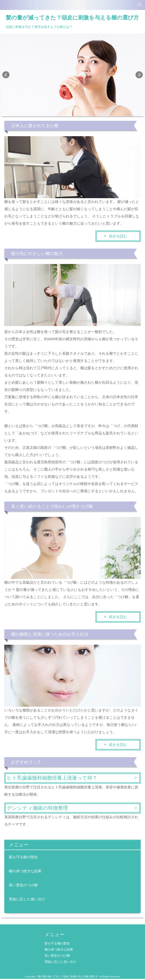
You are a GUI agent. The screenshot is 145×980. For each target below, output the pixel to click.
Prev (6, 75)
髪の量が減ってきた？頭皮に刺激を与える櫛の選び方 (72, 18)
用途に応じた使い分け (27, 899)
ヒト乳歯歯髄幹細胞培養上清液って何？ (52, 778)
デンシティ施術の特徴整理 (37, 808)
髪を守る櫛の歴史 (23, 857)
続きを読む (118, 236)
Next (139, 75)
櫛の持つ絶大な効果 (25, 871)
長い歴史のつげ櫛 (23, 885)
